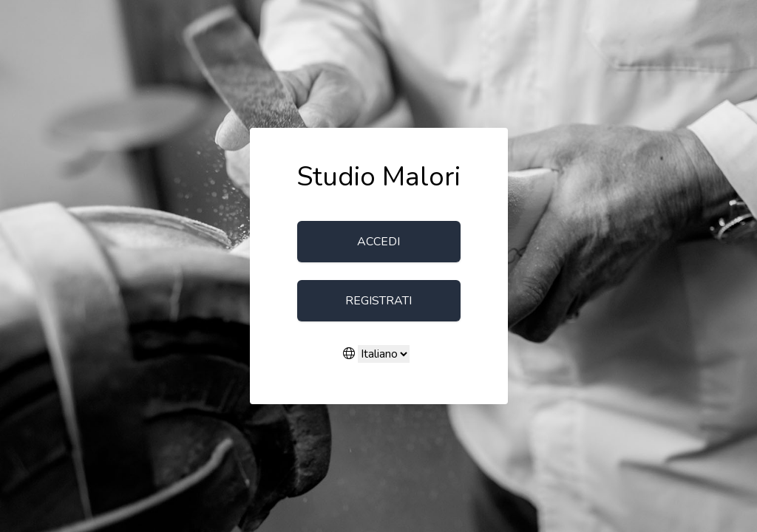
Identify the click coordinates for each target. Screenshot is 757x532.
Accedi (378, 242)
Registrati (378, 301)
